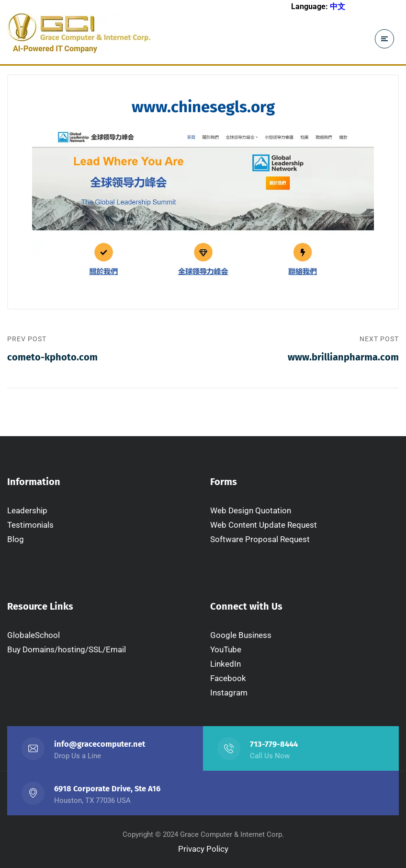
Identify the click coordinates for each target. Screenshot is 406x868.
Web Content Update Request (264, 525)
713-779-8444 (274, 744)
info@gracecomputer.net (100, 744)
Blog (16, 539)
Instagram (229, 693)
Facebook (228, 678)
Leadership (27, 510)
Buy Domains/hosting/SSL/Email (67, 649)
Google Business (241, 635)
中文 (338, 6)
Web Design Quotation (251, 510)
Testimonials (30, 525)
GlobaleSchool (34, 635)
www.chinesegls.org (203, 107)
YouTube (226, 649)
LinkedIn (226, 664)
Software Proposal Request (260, 539)
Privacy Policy (203, 849)
